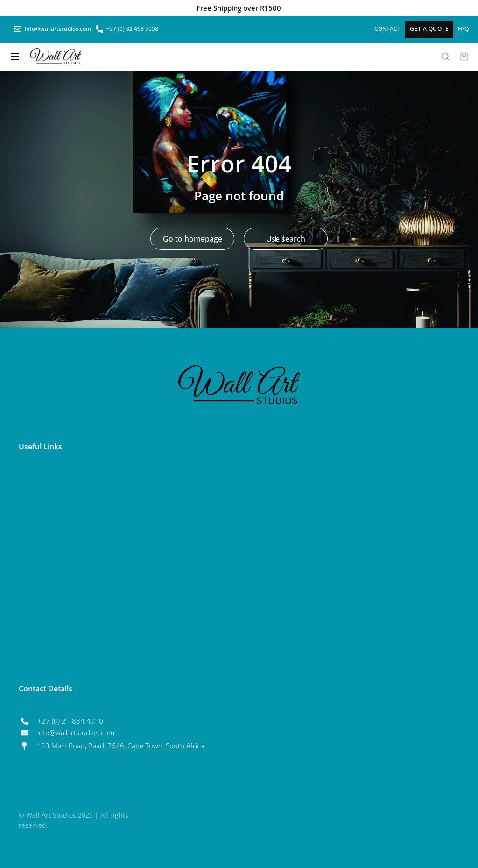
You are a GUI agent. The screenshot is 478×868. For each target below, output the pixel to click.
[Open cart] (464, 57)
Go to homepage (193, 239)
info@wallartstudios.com (76, 733)
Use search (286, 239)
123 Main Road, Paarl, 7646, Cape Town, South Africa (120, 746)
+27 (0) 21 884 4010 (70, 721)
